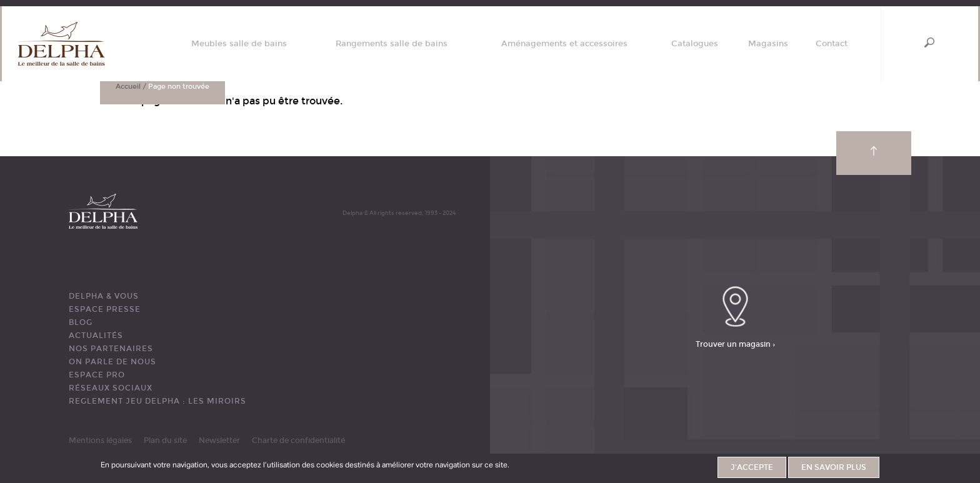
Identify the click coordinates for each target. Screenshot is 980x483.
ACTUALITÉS (96, 336)
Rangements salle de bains (392, 44)
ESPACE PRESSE (105, 309)
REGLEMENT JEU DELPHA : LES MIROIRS (157, 401)
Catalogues (695, 44)
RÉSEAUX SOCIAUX (111, 388)
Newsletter (219, 441)
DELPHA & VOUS (104, 296)
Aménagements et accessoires (564, 44)
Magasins (768, 44)
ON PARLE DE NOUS (112, 362)
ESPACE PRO (97, 375)
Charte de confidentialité (298, 441)
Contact (832, 44)
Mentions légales (100, 441)
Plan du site (165, 441)
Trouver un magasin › (735, 344)
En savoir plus (834, 467)
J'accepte (752, 467)
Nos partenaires (111, 349)
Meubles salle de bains (239, 44)
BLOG (81, 322)
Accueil (128, 87)
